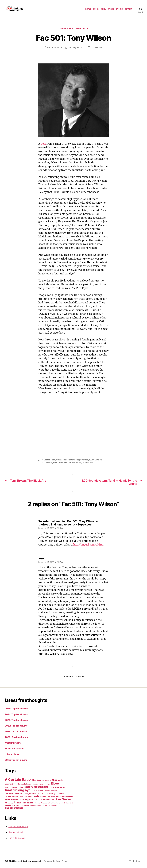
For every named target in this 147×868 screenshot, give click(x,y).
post (43, 144)
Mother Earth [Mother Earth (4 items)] (38, 800)
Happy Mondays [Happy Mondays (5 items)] (30, 794)
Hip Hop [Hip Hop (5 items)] (52, 794)
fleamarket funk (16, 832)
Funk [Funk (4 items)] (33, 791)
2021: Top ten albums (16, 731)
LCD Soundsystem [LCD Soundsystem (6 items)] (65, 796)
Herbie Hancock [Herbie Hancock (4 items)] (43, 794)
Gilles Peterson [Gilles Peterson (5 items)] (51, 791)
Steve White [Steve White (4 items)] (70, 803)
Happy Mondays (83, 460)
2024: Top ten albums (16, 714)
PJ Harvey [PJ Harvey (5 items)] (9, 803)
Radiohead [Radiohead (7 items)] (28, 803)
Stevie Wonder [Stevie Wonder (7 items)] (12, 805)
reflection (82, 29)
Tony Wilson (88, 463)
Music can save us (14, 749)
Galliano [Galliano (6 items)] (40, 791)
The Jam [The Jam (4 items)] (44, 806)
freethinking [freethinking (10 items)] (41, 787)
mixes (111, 9)
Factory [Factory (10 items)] (28, 787)
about (96, 9)
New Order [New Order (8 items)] (49, 800)
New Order (58, 463)
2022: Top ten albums (16, 726)
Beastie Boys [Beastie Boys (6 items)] (11, 784)
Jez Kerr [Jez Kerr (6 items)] (28, 796)
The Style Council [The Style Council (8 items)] (14, 808)
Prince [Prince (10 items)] (18, 803)
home (88, 9)
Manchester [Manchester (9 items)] (12, 799)
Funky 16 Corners (17, 838)
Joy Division (96, 460)
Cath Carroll (62, 460)
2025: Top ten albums (16, 709)
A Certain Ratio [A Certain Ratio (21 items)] (18, 779)
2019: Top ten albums (16, 760)
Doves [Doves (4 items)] (48, 784)
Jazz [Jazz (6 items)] (21, 796)
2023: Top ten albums (16, 720)
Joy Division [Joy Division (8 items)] (39, 796)
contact (128, 9)
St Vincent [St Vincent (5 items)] (25, 806)
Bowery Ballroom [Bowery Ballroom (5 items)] (25, 784)
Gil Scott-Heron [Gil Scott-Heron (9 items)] (14, 794)
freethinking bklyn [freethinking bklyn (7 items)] (59, 787)
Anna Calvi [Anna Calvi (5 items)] (47, 780)
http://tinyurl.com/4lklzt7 (88, 545)
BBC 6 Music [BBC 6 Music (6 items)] (58, 780)
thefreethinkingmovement (27, 861)
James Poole (66, 29)
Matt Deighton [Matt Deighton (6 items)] (26, 800)
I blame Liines (12, 754)
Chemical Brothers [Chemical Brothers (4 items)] (38, 784)
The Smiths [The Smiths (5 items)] (53, 806)
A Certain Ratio (49, 460)
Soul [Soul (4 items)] (63, 803)
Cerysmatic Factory (18, 827)
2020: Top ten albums (16, 737)
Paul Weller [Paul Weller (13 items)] (63, 799)
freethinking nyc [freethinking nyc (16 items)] (18, 790)
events (119, 9)
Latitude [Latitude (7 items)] (51, 796)
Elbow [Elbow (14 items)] (55, 783)
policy (103, 9)
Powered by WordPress (55, 861)
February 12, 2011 (76, 47)
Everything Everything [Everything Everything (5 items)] (14, 787)
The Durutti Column (73, 463)
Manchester (47, 463)
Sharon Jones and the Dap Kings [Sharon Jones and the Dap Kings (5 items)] (48, 803)
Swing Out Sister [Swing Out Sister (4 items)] (35, 806)
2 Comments (97, 47)
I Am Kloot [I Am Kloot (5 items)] (61, 794)
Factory (71, 460)
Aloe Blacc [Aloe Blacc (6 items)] (37, 780)
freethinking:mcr (14, 743)
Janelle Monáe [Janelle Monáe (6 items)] (11, 796)
